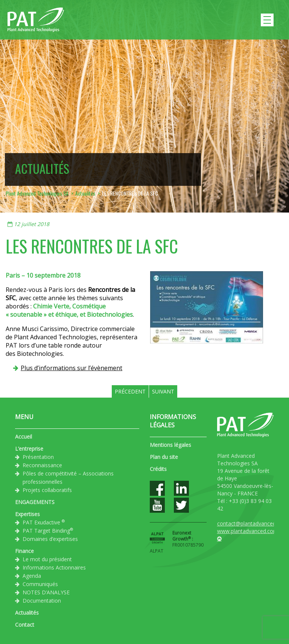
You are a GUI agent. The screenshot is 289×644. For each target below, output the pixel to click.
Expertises (27, 514)
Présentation (38, 457)
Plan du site (164, 457)
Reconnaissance (42, 465)
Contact (25, 625)
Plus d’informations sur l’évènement (71, 368)
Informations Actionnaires (54, 567)
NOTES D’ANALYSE (46, 592)
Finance (24, 551)
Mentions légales (170, 445)
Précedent (130, 391)
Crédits (158, 469)
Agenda (32, 576)
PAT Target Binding (48, 530)
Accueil (24, 437)
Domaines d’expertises (50, 539)
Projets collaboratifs (47, 490)
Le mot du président (47, 559)
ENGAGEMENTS (35, 502)
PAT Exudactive (44, 522)
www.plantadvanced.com (248, 531)
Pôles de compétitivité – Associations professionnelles (68, 478)
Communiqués (40, 584)
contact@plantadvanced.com (252, 523)
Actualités (27, 613)
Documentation (42, 601)
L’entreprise (29, 449)
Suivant (163, 391)
